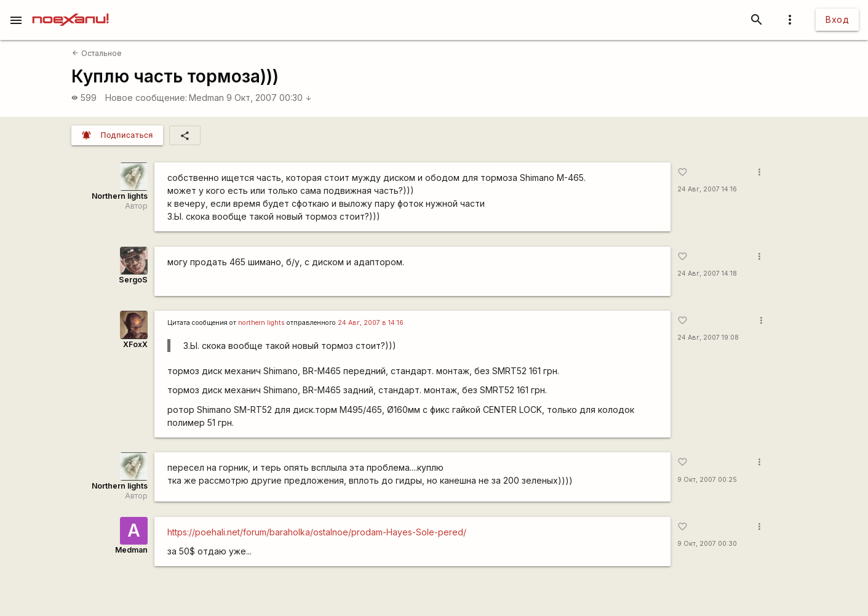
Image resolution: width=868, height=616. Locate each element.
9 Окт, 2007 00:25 (707, 480)
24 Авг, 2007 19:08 (708, 338)
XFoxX (135, 344)
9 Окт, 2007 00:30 (269, 98)
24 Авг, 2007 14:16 (707, 189)
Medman (206, 98)
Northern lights (120, 196)
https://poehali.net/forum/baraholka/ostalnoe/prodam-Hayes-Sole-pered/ (317, 532)
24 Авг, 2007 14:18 (707, 274)
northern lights (261, 323)
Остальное (97, 53)
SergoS (133, 280)
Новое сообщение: (146, 98)
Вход (837, 19)
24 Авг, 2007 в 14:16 (371, 323)
